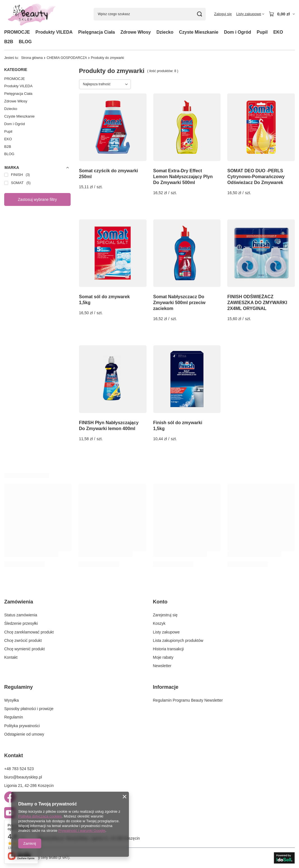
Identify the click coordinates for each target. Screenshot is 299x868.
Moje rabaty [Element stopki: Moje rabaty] (163, 657)
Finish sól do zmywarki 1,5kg (178, 426)
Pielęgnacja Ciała (97, 32)
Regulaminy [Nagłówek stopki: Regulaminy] (18, 687)
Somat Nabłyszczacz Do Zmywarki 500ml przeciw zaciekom (179, 303)
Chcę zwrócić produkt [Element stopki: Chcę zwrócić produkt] (23, 640)
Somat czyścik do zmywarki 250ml (109, 174)
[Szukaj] (199, 14)
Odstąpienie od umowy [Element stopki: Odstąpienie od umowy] (24, 734)
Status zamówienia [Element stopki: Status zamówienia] (21, 615)
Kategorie (16, 70)
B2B (9, 42)
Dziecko (165, 32)
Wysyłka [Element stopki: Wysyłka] (11, 700)
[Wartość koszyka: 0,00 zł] (282, 14)
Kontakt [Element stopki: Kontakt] (11, 657)
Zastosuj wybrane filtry (37, 199)
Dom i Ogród (237, 32)
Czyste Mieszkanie (199, 32)
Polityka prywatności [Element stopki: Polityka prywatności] (22, 726)
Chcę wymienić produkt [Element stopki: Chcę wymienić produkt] (25, 649)
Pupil (262, 32)
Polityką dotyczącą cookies (40, 816)
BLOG (25, 42)
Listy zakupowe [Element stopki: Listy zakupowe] (166, 632)
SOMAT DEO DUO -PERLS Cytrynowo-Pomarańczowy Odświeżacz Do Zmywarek (256, 177)
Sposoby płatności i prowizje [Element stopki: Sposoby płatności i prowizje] (29, 709)
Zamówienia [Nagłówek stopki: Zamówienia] (19, 602)
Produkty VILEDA (54, 32)
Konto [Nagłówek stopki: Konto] (160, 602)
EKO (278, 32)
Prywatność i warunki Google (82, 831)
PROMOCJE (17, 32)
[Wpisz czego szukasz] (150, 14)
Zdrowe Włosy (136, 32)
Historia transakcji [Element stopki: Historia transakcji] (168, 649)
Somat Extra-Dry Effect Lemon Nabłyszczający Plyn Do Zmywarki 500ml (183, 177)
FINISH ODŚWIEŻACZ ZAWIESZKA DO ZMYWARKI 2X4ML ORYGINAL (257, 303)
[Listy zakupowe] (250, 14)
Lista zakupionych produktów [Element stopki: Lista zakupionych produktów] (178, 640)
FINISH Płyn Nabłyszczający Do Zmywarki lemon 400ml (109, 426)
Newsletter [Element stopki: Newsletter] (162, 666)
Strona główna (32, 58)
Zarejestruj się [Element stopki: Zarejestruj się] (165, 615)
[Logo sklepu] (31, 14)
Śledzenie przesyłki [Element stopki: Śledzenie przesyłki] (21, 623)
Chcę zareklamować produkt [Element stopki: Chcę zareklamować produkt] (29, 632)
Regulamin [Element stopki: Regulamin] (14, 717)
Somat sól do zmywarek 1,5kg (104, 300)
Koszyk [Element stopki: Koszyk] (159, 623)
